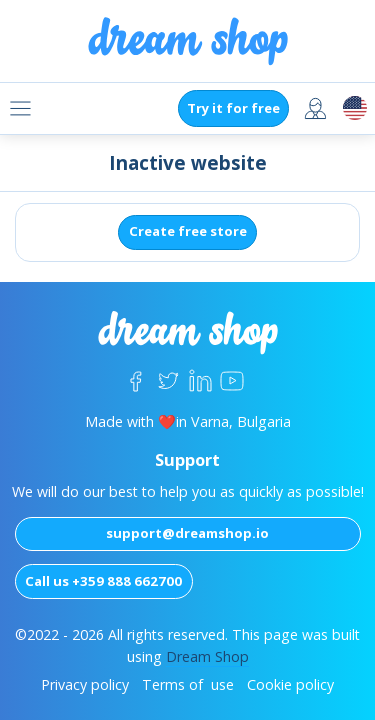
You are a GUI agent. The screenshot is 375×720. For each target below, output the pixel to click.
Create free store (188, 231)
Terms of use (188, 684)
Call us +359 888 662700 (103, 581)
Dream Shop (207, 656)
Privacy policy (85, 684)
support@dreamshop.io (187, 533)
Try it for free (233, 108)
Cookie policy (290, 684)
